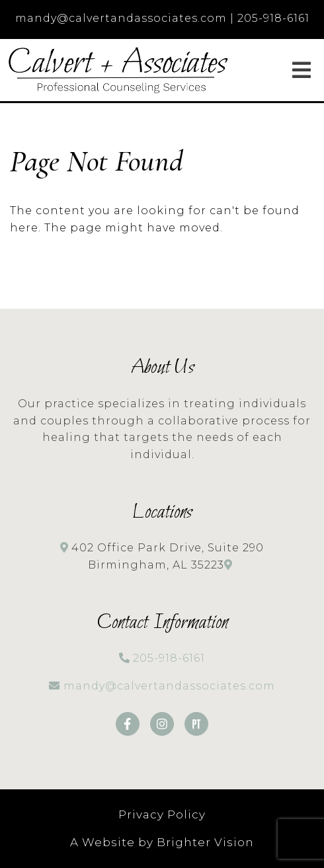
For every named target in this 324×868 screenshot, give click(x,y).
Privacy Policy (162, 814)
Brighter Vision (205, 842)
